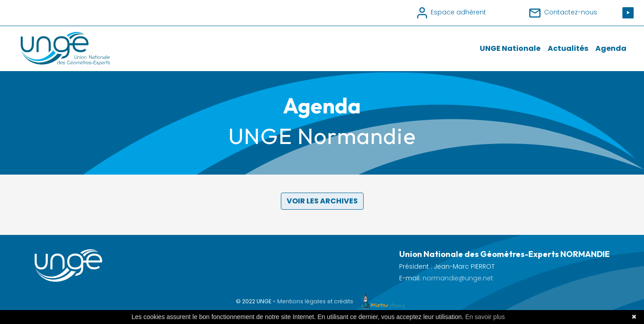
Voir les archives (322, 201)
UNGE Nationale (510, 48)
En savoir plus (485, 317)
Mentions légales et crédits (343, 301)
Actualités (568, 48)
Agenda (611, 48)
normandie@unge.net (458, 278)
